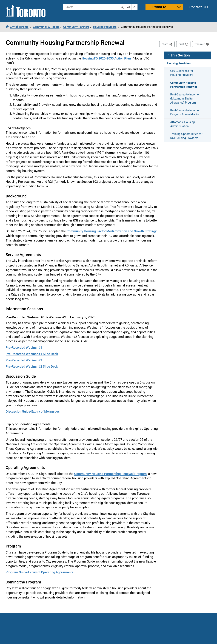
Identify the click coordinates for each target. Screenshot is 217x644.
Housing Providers (179, 63)
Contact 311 (199, 7)
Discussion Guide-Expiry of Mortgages (33, 411)
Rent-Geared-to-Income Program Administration (185, 112)
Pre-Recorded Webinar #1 (24, 347)
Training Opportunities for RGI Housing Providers (186, 136)
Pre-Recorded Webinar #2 (24, 360)
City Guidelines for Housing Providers (182, 73)
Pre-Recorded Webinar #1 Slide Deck (32, 354)
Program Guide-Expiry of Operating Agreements (39, 572)
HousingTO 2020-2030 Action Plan (106, 58)
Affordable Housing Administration (182, 124)
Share (168, 44)
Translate (200, 44)
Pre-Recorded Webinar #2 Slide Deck (32, 366)
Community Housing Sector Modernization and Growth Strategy (112, 231)
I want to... (161, 7)
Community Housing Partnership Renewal (184, 85)
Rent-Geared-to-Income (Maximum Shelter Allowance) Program (184, 99)
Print (181, 44)
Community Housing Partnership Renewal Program (110, 474)
